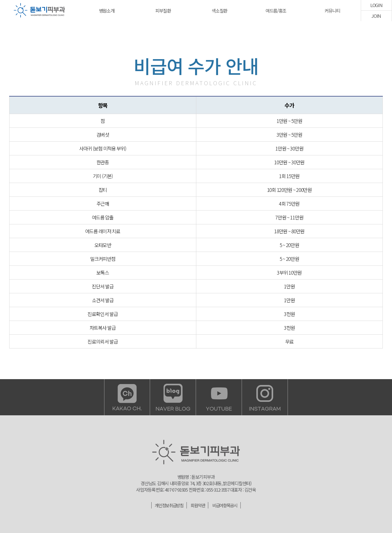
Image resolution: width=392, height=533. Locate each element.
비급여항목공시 (226, 505)
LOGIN (376, 5)
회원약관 (198, 505)
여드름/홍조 (276, 11)
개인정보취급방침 (168, 505)
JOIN (376, 16)
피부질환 (163, 11)
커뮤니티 (332, 11)
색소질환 (219, 11)
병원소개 (107, 11)
